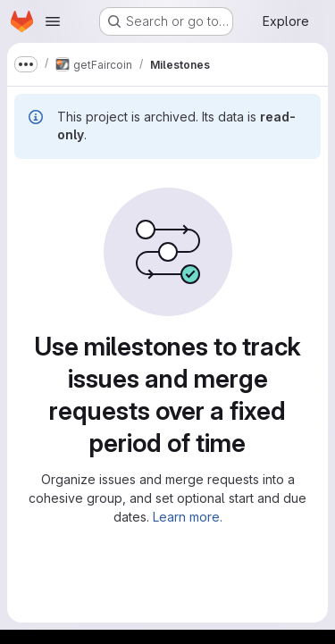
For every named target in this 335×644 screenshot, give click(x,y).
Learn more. (188, 517)
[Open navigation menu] (53, 21)
